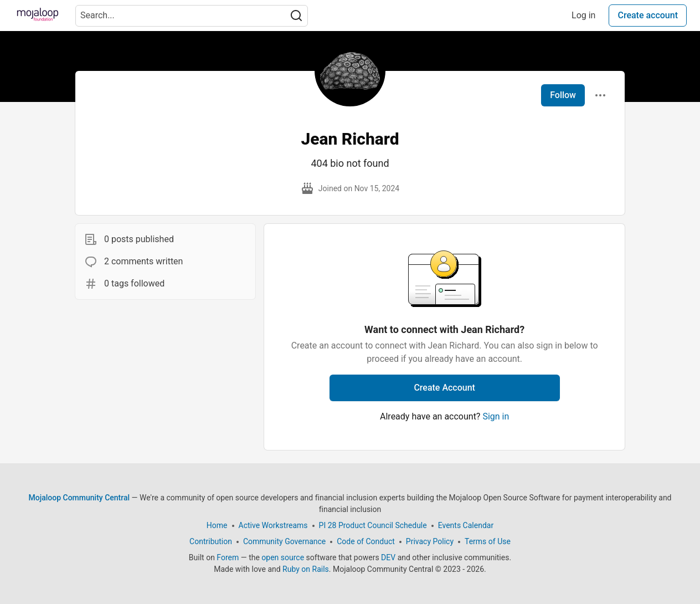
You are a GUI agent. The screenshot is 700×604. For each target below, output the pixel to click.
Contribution (211, 541)
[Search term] (192, 16)
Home (217, 525)
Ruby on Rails (306, 569)
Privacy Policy (430, 541)
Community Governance (284, 541)
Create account (648, 15)
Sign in (496, 416)
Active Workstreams (273, 525)
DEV (388, 557)
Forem (228, 557)
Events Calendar (466, 525)
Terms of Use (488, 541)
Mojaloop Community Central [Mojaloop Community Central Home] (79, 498)
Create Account (444, 388)
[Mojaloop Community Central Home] (38, 16)
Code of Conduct (366, 541)
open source (283, 557)
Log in (583, 15)
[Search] (296, 16)
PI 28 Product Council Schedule (373, 525)
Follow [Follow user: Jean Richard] (563, 95)
